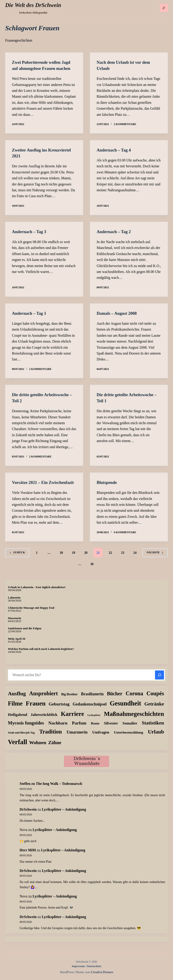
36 (92, 569)
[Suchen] (159, 680)
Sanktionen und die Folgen (25, 633)
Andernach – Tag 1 (30, 313)
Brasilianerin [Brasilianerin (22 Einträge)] (92, 699)
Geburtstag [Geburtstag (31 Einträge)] (59, 709)
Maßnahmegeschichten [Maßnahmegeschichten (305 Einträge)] (134, 719)
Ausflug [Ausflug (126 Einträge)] (17, 698)
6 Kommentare (125, 537)
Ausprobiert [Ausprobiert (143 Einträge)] (44, 698)
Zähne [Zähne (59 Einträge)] (55, 748)
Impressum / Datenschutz (86, 966)
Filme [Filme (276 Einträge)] (15, 709)
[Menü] (164, 8)
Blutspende (107, 482)
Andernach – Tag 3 (30, 231)
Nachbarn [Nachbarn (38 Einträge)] (58, 728)
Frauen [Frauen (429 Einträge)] (36, 709)
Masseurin (15, 623)
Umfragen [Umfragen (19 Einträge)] (101, 737)
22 (110, 558)
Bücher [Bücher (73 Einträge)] (115, 699)
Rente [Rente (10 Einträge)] (95, 728)
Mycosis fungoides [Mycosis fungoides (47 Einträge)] (26, 728)
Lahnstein (14, 602)
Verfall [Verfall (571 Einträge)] (17, 747)
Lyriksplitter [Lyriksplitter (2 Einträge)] (94, 720)
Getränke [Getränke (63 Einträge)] (154, 709)
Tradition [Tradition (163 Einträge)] (50, 737)
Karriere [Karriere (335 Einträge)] (72, 719)
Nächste (155, 558)
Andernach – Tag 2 (115, 231)
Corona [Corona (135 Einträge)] (134, 698)
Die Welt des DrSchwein (33, 5)
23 (123, 558)
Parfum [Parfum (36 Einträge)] (79, 728)
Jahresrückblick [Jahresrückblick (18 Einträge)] (44, 720)
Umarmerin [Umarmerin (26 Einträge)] (77, 737)
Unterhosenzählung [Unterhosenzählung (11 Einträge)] (129, 737)
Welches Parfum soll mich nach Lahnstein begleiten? (41, 654)
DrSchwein (28, 814)
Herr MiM (28, 855)
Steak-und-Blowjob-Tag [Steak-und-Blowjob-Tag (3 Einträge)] (21, 738)
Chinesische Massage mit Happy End (31, 613)
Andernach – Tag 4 (115, 150)
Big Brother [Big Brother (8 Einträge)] (69, 699)
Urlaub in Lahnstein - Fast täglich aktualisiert (37, 592)
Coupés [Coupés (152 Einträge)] (155, 698)
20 (86, 558)
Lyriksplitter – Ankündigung (64, 814)
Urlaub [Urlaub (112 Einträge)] (156, 737)
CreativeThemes (102, 972)
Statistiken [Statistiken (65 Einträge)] (153, 728)
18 (61, 558)
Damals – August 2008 (118, 313)
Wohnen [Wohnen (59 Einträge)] (38, 748)
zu (28, 789)
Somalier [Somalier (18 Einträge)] (130, 728)
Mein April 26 (17, 644)
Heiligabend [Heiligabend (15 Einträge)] (18, 720)
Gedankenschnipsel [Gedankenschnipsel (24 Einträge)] (90, 709)
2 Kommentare (125, 124)
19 (74, 558)
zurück (17, 558)
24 (135, 558)
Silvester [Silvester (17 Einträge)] (111, 728)
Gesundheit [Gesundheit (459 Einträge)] (125, 709)
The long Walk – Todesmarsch (59, 789)
